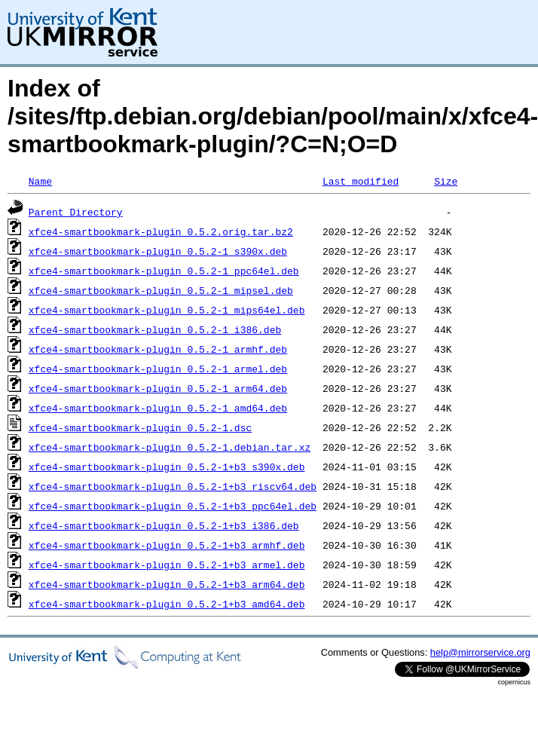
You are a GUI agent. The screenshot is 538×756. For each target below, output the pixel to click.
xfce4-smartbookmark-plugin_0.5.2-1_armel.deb (158, 369)
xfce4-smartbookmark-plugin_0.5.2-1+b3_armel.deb (167, 565)
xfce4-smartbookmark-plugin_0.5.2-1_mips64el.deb (167, 310)
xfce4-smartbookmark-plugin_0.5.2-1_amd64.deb (158, 408)
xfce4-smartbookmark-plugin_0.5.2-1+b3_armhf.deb (167, 545)
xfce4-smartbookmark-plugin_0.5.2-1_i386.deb (155, 329)
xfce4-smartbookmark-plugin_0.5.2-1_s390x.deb (158, 251)
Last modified (361, 181)
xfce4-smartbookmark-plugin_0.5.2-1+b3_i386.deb (164, 525)
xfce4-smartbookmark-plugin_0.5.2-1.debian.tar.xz (170, 447)
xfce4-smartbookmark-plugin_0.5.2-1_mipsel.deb (161, 290)
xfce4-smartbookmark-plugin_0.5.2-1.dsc (140, 427)
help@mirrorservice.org (480, 652)
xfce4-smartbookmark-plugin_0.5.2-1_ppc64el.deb (164, 271)
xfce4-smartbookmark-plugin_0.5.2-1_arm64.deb (158, 388)
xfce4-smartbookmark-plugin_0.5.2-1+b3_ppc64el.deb (173, 506)
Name (40, 181)
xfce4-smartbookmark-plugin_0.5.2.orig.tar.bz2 (161, 231)
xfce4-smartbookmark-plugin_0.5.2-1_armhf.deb (158, 349)
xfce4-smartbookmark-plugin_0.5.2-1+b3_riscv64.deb (173, 486)
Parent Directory (76, 212)
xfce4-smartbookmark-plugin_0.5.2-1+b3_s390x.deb (167, 467)
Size (446, 181)
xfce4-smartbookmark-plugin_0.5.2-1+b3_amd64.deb (167, 604)
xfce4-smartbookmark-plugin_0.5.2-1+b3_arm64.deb (167, 584)
